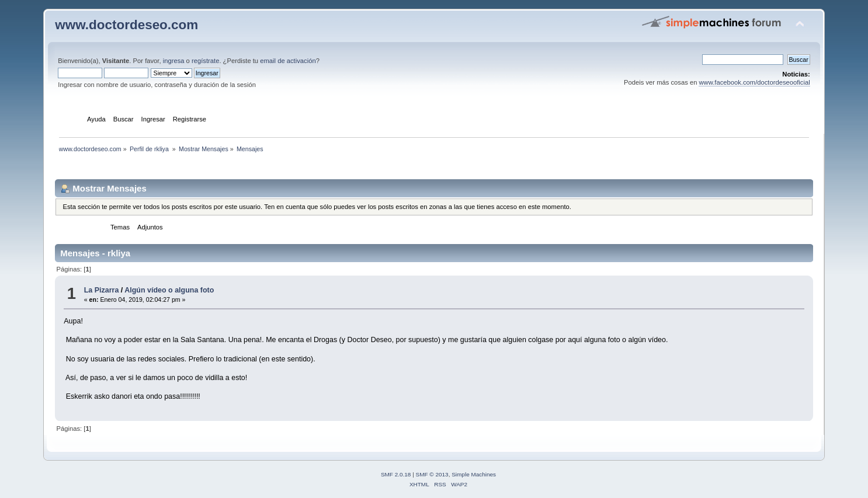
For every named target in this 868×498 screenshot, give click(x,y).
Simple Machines (474, 474)
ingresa (174, 61)
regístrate (205, 61)
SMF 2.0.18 (396, 474)
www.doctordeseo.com (126, 25)
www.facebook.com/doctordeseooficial (754, 82)
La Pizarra (102, 290)
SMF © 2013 (432, 474)
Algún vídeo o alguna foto (169, 290)
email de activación (288, 61)
